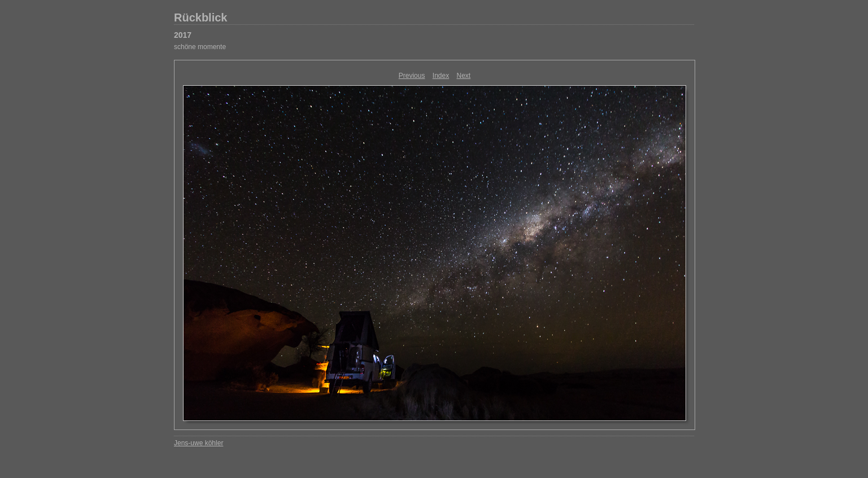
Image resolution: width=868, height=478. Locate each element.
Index (441, 76)
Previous (412, 76)
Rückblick (200, 17)
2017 (183, 35)
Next (464, 76)
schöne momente (200, 47)
